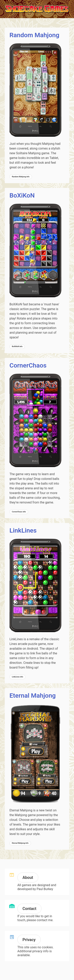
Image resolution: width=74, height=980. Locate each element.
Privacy (29, 940)
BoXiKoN (22, 195)
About (28, 877)
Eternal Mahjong (33, 696)
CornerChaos (28, 365)
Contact (29, 909)
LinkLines (23, 530)
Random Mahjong (34, 35)
